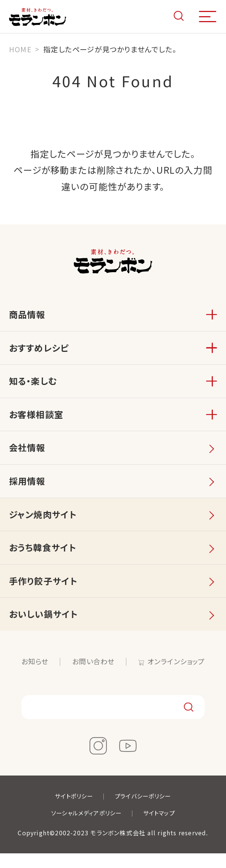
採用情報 (28, 489)
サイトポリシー (72, 811)
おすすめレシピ (40, 350)
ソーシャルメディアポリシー (85, 827)
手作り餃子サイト (45, 593)
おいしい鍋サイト (45, 628)
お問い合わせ (93, 676)
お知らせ (32, 676)
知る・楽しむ (34, 385)
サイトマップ (162, 827)
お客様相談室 (37, 419)
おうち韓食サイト (44, 558)
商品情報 (28, 315)
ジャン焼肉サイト (44, 523)
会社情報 (28, 454)
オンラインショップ (178, 676)
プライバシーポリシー (144, 811)
